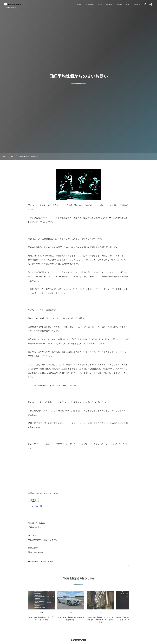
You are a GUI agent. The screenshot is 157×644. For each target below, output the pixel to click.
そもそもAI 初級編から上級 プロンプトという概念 (41, 620)
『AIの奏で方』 (35, 527)
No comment (34, 562)
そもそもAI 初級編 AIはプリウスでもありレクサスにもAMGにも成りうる (100, 621)
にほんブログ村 (35, 506)
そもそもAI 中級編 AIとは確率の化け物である (71, 620)
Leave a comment (48, 562)
